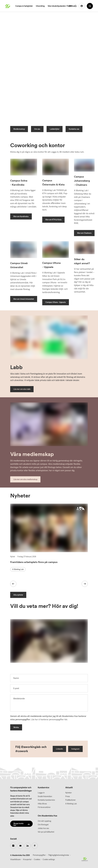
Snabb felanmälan (45, 796)
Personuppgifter (39, 855)
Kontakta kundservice (46, 800)
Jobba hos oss (43, 828)
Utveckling (40, 6)
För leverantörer (44, 807)
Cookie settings (49, 859)
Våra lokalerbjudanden (57, 6)
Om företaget (43, 825)
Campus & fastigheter (24, 6)
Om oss (72, 6)
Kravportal (27, 859)
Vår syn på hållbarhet (46, 832)
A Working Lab (71, 804)
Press (68, 796)
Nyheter (69, 793)
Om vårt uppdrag (44, 821)
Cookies (37, 859)
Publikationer (71, 800)
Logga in (41, 793)
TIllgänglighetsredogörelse (59, 855)
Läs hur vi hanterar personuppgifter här (49, 720)
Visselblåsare (15, 859)
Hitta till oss (42, 804)
